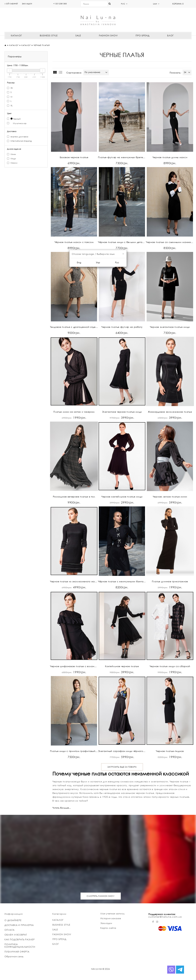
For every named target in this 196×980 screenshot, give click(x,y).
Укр (98, 262)
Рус (117, 262)
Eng (79, 262)
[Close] (123, 254)
